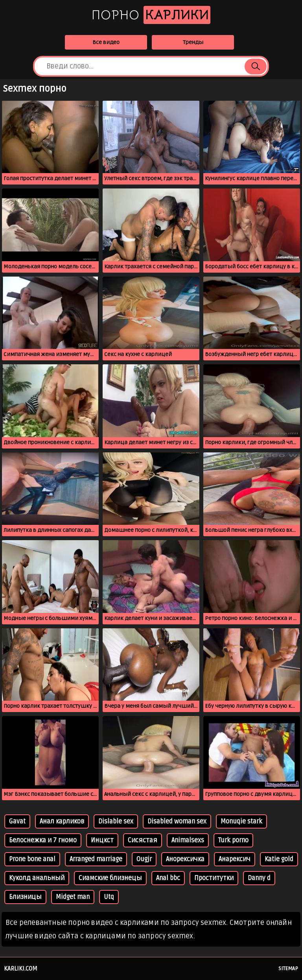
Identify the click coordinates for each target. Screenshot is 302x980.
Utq (109, 897)
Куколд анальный (37, 878)
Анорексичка (185, 859)
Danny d (259, 878)
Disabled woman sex (177, 821)
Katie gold (279, 859)
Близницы (25, 897)
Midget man (73, 897)
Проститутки (214, 878)
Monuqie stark (241, 821)
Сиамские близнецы (110, 878)
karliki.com (21, 969)
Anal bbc (168, 878)
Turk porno (233, 840)
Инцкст (102, 840)
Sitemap (288, 969)
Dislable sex (116, 821)
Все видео (106, 42)
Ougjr (144, 859)
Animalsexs (188, 840)
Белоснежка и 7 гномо (43, 840)
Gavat (17, 821)
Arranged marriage (96, 859)
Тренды (193, 42)
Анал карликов (62, 821)
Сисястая (143, 840)
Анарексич (235, 859)
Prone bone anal (32, 859)
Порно (151, 15)
